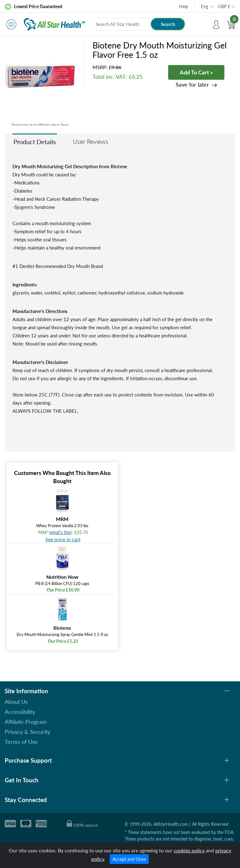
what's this (60, 532)
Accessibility (20, 712)
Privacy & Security (27, 732)
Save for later (192, 85)
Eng (205, 6)
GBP (224, 6)
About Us (16, 702)
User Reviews (91, 141)
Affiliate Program (26, 722)
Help (184, 6)
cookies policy (189, 850)
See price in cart (63, 539)
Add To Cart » (196, 72)
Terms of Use (21, 742)
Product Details (35, 142)
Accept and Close (129, 859)
